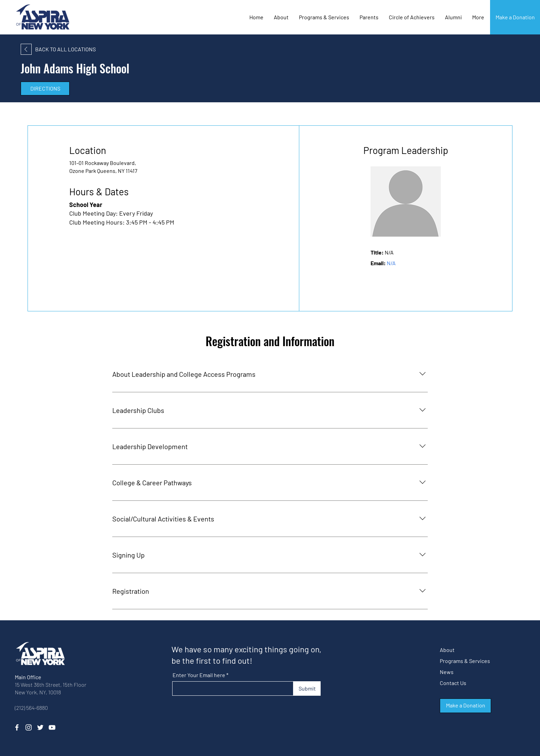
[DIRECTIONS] (45, 89)
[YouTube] (52, 727)
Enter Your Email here (199, 675)
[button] (412, 17)
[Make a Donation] (515, 17)
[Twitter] (40, 727)
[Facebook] (17, 727)
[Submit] (307, 688)
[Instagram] (29, 727)
